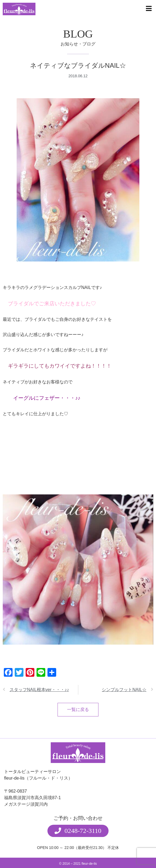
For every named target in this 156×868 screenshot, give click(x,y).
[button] (78, 831)
